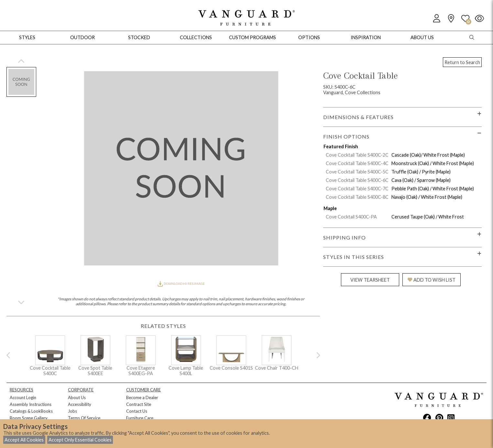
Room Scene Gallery (29, 418)
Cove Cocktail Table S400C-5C (357, 172)
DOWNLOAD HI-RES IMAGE (181, 284)
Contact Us (137, 411)
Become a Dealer (142, 398)
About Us (77, 398)
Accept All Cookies (24, 440)
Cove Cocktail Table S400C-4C (357, 163)
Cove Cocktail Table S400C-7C (357, 189)
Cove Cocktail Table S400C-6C (357, 180)
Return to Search (462, 62)
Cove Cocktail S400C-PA (351, 217)
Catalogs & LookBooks (31, 411)
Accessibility (80, 404)
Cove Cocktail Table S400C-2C (357, 155)
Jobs (72, 411)
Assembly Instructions (31, 404)
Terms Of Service (84, 418)
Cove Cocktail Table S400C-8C (357, 197)
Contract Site (139, 404)
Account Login (23, 398)
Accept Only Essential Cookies (80, 440)
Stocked (139, 37)
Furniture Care (140, 418)
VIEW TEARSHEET (370, 280)
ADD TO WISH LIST (432, 280)
